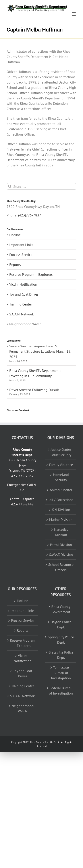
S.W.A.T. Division (61, 555)
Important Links (21, 245)
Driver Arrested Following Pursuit (34, 390)
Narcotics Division (61, 532)
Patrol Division (61, 545)
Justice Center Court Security (61, 452)
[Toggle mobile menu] (74, 14)
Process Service (21, 255)
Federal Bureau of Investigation (61, 691)
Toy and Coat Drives (24, 294)
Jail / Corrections (61, 500)
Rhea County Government (61, 609)
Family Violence (61, 465)
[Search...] (41, 186)
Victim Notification (23, 284)
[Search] (10, 186)
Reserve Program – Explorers (31, 274)
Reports (15, 264)
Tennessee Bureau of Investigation (61, 673)
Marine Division (61, 520)
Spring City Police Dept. (61, 640)
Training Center (21, 304)
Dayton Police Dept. (61, 624)
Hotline (15, 235)
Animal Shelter (61, 490)
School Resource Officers (61, 567)
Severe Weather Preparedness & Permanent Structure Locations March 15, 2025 (40, 351)
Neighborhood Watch (25, 324)
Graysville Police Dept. (61, 655)
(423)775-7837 (30, 215)
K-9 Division (61, 510)
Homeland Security (61, 477)
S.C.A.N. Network (22, 314)
